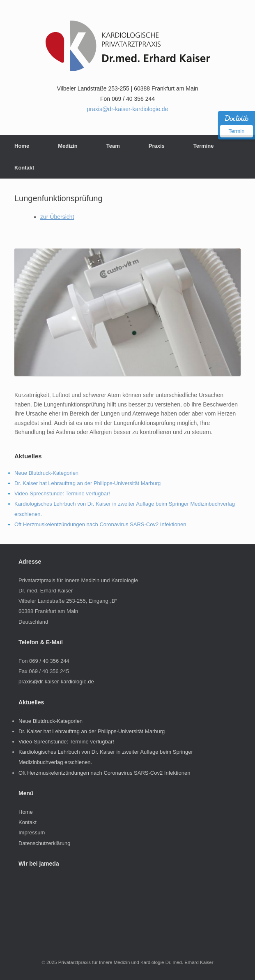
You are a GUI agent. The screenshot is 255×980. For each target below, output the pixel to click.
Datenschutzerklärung (44, 843)
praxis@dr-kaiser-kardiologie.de (128, 109)
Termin (236, 131)
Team (113, 146)
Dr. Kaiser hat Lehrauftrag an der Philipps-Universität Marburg (87, 483)
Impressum (32, 833)
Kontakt (24, 168)
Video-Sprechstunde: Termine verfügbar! (62, 493)
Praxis (157, 146)
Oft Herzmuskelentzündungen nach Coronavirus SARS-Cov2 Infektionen (100, 524)
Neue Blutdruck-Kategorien (46, 473)
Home (22, 146)
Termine (204, 146)
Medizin (68, 146)
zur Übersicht (57, 217)
